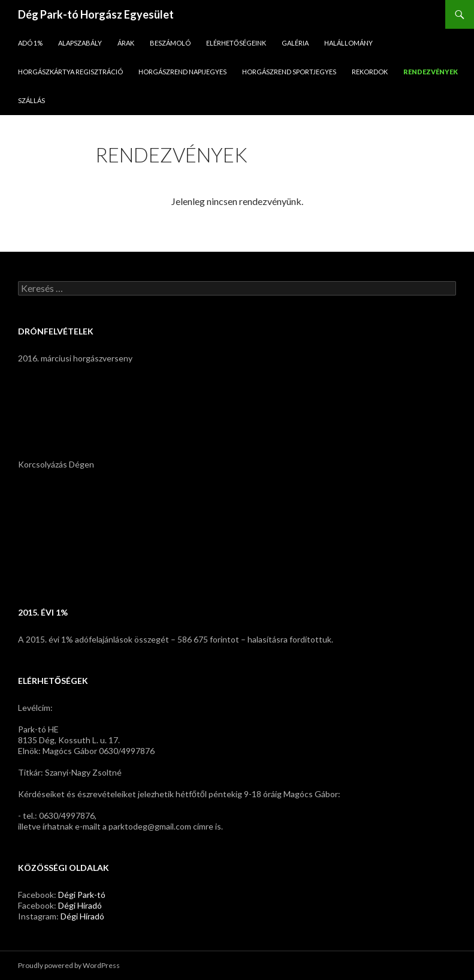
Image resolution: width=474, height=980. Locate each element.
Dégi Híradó (80, 905)
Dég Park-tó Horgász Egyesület (96, 14)
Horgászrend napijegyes (182, 72)
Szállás (31, 100)
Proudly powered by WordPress (69, 965)
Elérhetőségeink (236, 43)
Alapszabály (80, 43)
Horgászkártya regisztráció (70, 72)
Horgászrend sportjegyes (289, 72)
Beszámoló (170, 43)
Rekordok (370, 72)
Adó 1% (30, 43)
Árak (126, 43)
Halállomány (348, 43)
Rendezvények (431, 72)
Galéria (295, 43)
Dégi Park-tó (82, 895)
